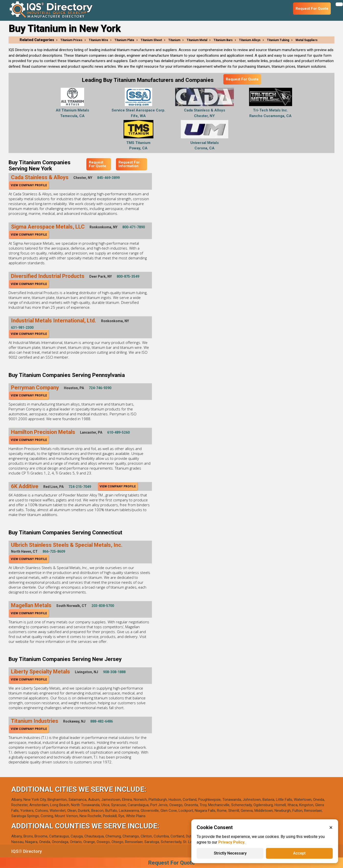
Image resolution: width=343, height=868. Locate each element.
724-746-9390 (100, 388)
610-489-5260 (118, 432)
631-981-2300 (22, 328)
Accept (299, 853)
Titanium (174, 40)
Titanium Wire (98, 40)
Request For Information (129, 164)
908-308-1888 (114, 672)
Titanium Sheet (151, 40)
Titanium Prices (71, 40)
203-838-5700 (103, 606)
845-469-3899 (108, 178)
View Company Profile (29, 185)
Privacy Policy (231, 842)
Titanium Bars (223, 40)
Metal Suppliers (307, 40)
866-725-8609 (54, 551)
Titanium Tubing (278, 40)
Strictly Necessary (230, 853)
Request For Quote (242, 79)
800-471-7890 (134, 227)
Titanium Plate (124, 40)
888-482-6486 (102, 721)
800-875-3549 (128, 276)
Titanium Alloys (250, 40)
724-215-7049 (80, 487)
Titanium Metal (197, 40)
